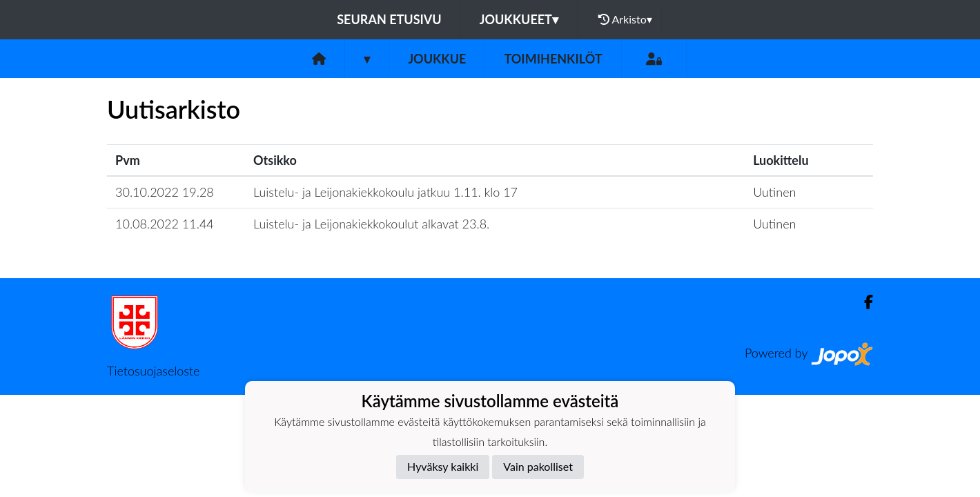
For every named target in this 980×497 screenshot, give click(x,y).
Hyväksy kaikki (443, 466)
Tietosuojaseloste (153, 371)
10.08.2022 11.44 (165, 224)
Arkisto (625, 19)
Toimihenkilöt (553, 59)
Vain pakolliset (538, 466)
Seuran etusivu (389, 19)
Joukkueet (519, 19)
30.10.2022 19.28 (165, 192)
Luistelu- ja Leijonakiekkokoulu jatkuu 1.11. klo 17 (385, 192)
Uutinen (774, 192)
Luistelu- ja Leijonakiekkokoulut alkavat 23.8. (371, 224)
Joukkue (437, 59)
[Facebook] (863, 302)
